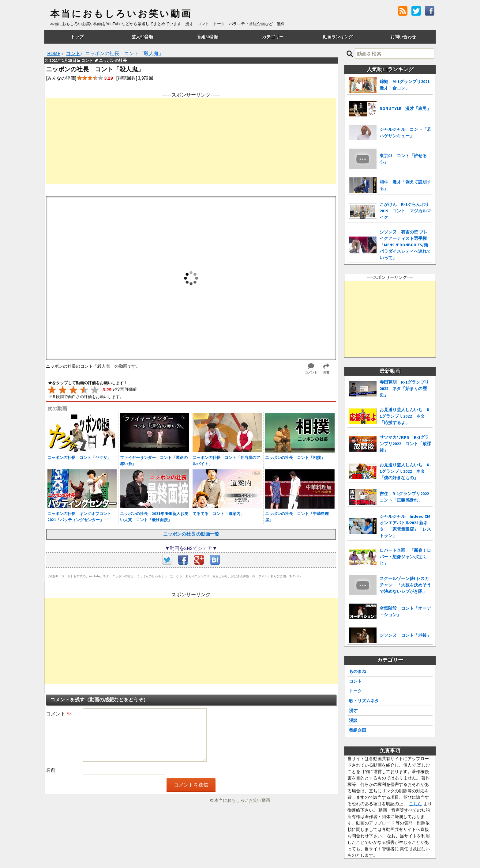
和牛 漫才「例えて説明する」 (405, 185)
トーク (355, 691)
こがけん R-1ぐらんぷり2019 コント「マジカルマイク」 (405, 211)
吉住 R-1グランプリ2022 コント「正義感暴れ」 (406, 497)
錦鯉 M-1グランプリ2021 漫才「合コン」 (406, 85)
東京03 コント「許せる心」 (403, 159)
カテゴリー (273, 37)
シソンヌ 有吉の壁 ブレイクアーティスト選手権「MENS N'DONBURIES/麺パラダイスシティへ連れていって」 (405, 245)
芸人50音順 (142, 37)
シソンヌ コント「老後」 (405, 635)
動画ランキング (338, 37)
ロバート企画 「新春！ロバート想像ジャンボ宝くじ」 (405, 557)
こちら (415, 804)
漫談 (353, 720)
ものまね (358, 671)
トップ (77, 37)
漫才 (353, 711)
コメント (59, 714)
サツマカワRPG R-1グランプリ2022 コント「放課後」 (405, 444)
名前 (51, 770)
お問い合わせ (403, 37)
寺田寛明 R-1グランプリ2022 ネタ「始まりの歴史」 (404, 389)
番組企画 (358, 730)
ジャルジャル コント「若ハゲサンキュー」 (405, 133)
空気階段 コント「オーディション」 (405, 611)
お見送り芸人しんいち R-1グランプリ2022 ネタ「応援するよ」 (405, 416)
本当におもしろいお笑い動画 (121, 14)
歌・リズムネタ (364, 701)
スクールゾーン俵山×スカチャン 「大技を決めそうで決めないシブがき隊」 (405, 585)
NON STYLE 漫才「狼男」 (405, 108)
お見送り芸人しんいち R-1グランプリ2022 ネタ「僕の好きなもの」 (405, 471)
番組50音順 (208, 37)
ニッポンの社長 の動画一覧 (191, 534)
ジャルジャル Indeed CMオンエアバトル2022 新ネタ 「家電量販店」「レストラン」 (405, 526)
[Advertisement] (191, 141)
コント (355, 681)
